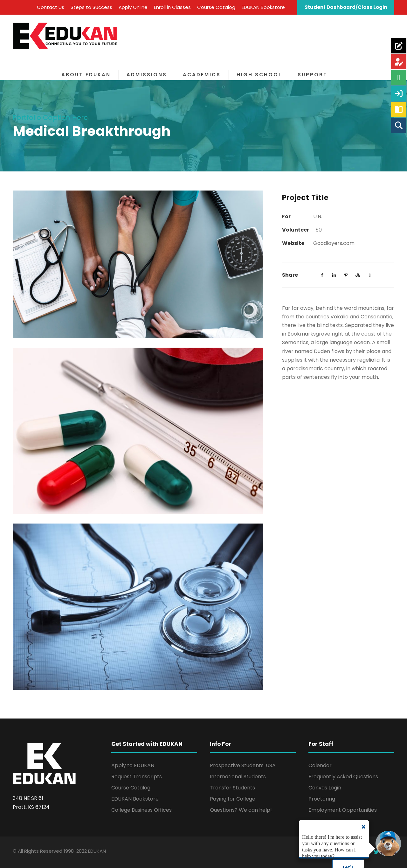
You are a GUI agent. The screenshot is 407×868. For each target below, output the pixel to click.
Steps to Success (91, 7)
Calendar (320, 765)
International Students (238, 777)
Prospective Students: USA (243, 765)
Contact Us (51, 7)
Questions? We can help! (241, 810)
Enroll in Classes (172, 7)
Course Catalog (216, 7)
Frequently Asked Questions (343, 777)
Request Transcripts (137, 777)
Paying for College (233, 799)
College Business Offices (141, 810)
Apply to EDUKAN (133, 765)
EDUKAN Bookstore (263, 7)
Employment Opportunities (343, 810)
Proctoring (322, 799)
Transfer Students (232, 788)
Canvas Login (325, 788)
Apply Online (133, 7)
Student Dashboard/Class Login (346, 7)
